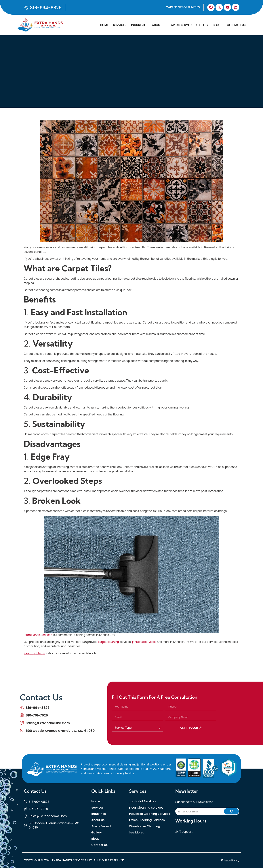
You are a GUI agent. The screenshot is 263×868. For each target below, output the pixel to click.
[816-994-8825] (26, 8)
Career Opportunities (183, 7)
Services (120, 25)
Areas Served (181, 25)
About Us (159, 25)
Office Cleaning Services (147, 820)
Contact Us (236, 25)
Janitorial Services (143, 801)
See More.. (137, 833)
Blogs (218, 25)
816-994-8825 (46, 8)
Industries (139, 25)
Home (104, 25)
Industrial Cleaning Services (150, 814)
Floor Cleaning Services (146, 808)
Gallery (202, 25)
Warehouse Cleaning (145, 826)
